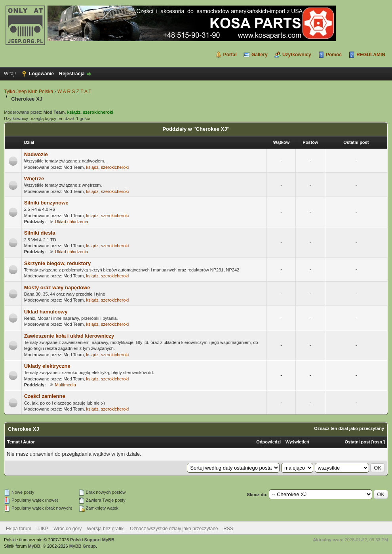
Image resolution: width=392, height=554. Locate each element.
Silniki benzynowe (46, 203)
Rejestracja (72, 74)
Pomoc (334, 55)
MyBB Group (83, 546)
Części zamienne (45, 396)
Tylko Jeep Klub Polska (29, 92)
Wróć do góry (68, 529)
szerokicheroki (115, 167)
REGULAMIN (371, 55)
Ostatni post (358, 442)
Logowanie (41, 74)
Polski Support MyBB (92, 540)
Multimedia (66, 385)
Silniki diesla (40, 233)
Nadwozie (36, 154)
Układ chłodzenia (72, 222)
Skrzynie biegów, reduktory (58, 263)
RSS (228, 529)
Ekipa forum (19, 529)
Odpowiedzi (268, 442)
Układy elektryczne (47, 366)
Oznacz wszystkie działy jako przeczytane (174, 529)
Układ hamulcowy (46, 312)
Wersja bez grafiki (106, 529)
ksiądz (92, 167)
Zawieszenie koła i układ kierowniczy (69, 336)
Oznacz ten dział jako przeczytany (349, 428)
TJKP (42, 529)
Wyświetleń (297, 442)
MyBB (34, 546)
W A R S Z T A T (74, 92)
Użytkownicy (297, 55)
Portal (230, 55)
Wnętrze (34, 179)
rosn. (378, 442)
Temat (13, 442)
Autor (29, 442)
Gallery (260, 55)
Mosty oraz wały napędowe (57, 288)
